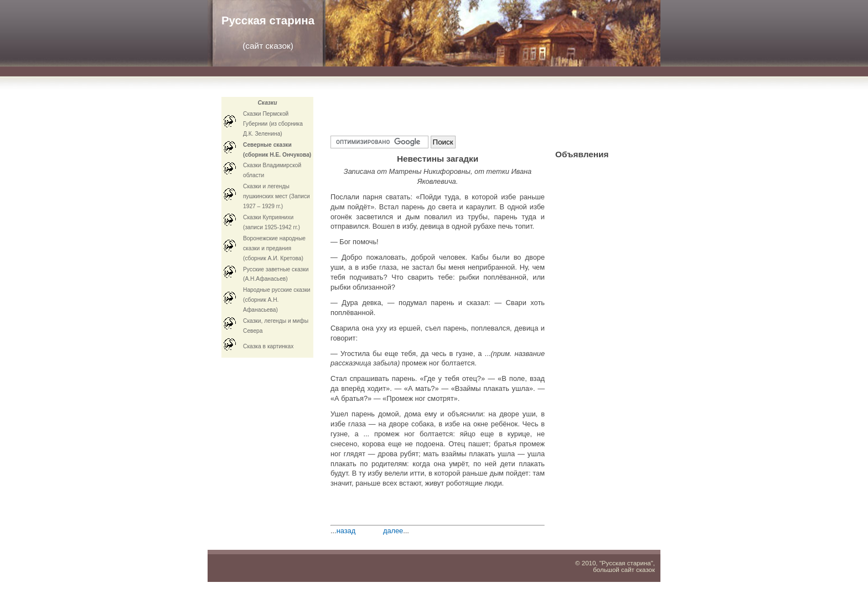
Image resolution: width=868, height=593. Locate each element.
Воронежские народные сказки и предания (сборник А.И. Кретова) (274, 248)
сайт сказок (268, 46)
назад (346, 531)
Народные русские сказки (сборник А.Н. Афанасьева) (277, 300)
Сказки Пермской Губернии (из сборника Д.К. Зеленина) (273, 124)
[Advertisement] (460, 111)
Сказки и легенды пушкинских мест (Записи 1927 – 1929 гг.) (277, 196)
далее (393, 531)
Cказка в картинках (268, 346)
